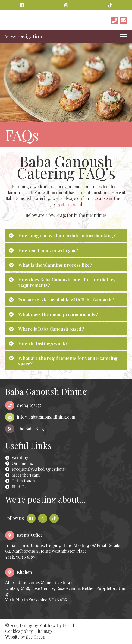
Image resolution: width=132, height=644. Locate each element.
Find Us (16, 487)
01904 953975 (23, 405)
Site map (44, 631)
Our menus (19, 463)
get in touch (70, 204)
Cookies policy (19, 631)
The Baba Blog (25, 429)
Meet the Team (22, 475)
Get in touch (20, 481)
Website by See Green (25, 637)
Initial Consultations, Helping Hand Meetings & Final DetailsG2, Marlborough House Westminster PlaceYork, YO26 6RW (63, 546)
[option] (66, 95)
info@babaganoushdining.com (40, 417)
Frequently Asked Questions (35, 469)
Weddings (18, 458)
